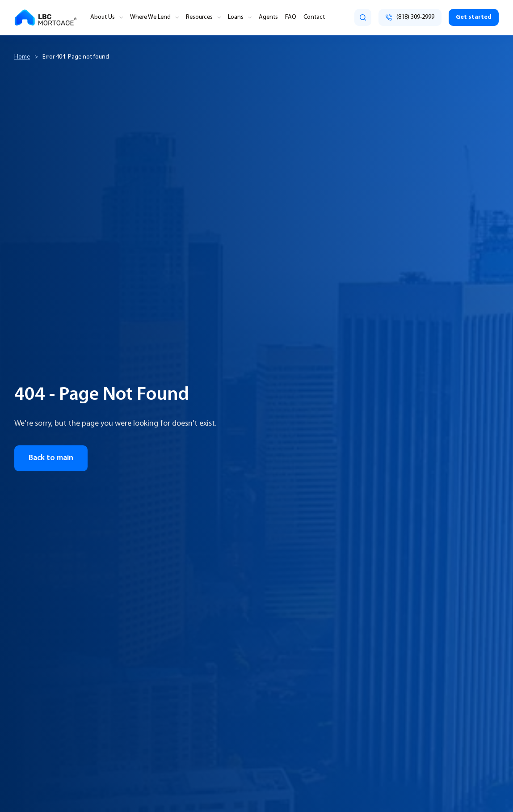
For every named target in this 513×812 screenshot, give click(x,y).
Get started (474, 17)
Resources (199, 17)
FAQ (291, 17)
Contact (314, 17)
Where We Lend (150, 17)
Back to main (51, 458)
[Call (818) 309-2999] (410, 17)
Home (22, 57)
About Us (103, 17)
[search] (363, 17)
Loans (236, 17)
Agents (268, 17)
